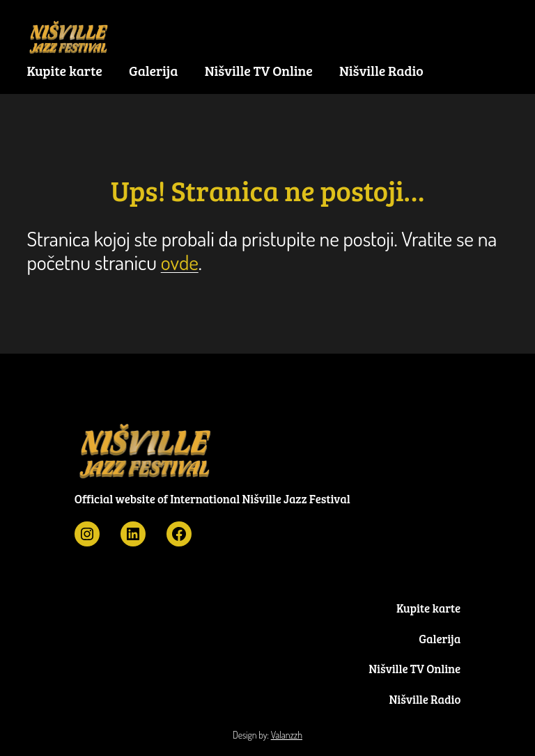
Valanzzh (287, 735)
